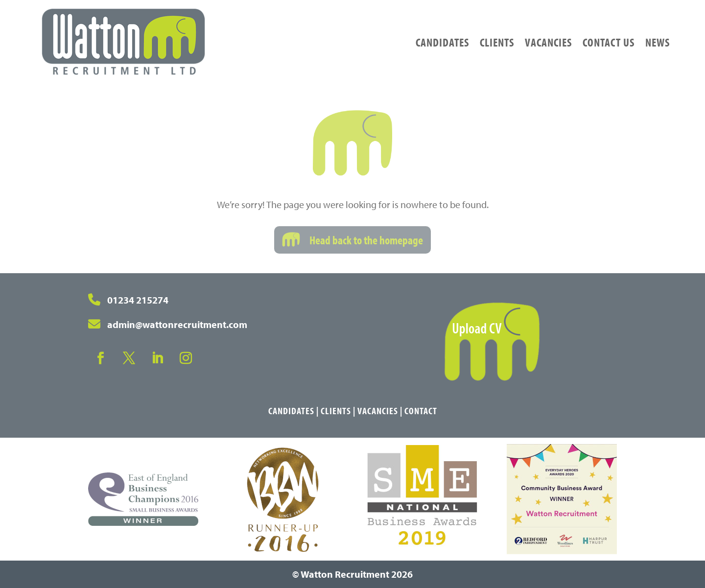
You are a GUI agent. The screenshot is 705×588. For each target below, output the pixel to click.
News (658, 42)
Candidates (442, 42)
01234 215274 (138, 300)
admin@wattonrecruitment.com (177, 324)
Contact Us (609, 42)
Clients (497, 42)
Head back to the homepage (366, 240)
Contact (421, 411)
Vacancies (548, 42)
